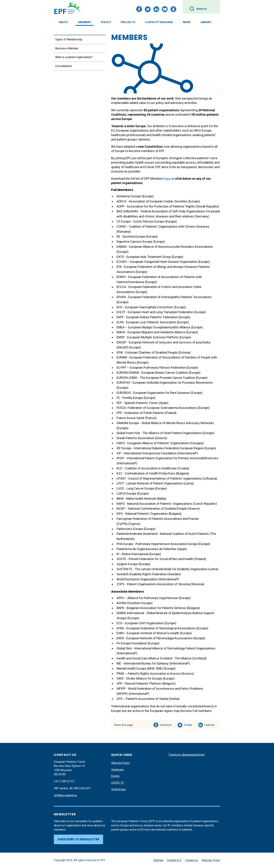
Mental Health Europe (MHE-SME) (140, 668)
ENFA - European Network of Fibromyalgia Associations (155, 638)
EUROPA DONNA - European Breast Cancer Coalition (152, 373)
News (187, 22)
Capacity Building (159, 22)
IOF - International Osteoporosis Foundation (147, 453)
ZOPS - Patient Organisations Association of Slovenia (153, 584)
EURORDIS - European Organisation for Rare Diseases (153, 393)
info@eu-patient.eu (65, 795)
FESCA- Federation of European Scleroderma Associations (157, 408)
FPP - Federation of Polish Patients (140, 413)
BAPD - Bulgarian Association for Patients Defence (151, 608)
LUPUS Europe (126, 493)
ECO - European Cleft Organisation (140, 623)
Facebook (166, 724)
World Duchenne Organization (137, 579)
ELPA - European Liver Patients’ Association (146, 322)
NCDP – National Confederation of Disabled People (152, 509)
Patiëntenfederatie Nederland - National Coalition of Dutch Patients (163, 534)
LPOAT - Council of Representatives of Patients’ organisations (159, 478)
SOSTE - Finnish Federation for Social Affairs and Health (155, 559)
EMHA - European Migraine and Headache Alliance (151, 332)
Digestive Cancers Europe (134, 242)
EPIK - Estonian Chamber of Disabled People (147, 352)
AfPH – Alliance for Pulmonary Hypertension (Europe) (154, 598)
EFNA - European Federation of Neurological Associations (156, 628)
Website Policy (120, 763)
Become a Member (67, 48)
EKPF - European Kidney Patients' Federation (147, 317)
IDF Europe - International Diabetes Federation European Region (160, 448)
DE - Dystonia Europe (131, 236)
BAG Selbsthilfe (127, 211)
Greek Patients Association (135, 438)
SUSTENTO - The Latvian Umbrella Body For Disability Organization (162, 569)
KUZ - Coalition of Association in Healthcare (147, 468)
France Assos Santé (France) (137, 418)
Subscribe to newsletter (78, 839)
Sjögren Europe (127, 564)
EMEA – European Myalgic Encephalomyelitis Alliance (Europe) (160, 327)
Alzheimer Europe (129, 196)
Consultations (64, 66)
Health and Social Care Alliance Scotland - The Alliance (154, 658)
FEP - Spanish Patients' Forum (137, 403)
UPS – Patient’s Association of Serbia (142, 699)
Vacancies (117, 770)
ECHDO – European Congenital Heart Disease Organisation (157, 262)
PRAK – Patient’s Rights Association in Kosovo (149, 674)
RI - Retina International (133, 554)
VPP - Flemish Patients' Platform (139, 683)
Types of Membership (69, 39)
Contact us (192, 860)
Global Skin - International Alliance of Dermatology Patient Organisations (166, 648)
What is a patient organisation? (74, 57)
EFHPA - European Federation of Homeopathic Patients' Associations (164, 297)
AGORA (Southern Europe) (135, 603)
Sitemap (158, 860)
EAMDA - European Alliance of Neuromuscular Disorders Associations (165, 247)
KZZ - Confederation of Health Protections (146, 473)
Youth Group (118, 789)
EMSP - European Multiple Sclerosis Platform (148, 337)
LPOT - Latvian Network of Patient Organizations (150, 483)
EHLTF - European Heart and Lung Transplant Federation (155, 312)
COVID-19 (117, 783)
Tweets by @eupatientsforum (187, 755)
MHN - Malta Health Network (136, 499)
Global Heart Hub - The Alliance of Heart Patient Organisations (159, 433)
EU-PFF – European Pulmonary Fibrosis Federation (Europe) (157, 368)
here (168, 179)
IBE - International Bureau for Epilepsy (143, 663)
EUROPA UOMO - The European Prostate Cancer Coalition (156, 378)
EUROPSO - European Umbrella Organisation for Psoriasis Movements (165, 383)
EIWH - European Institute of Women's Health (148, 633)
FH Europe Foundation (132, 643)
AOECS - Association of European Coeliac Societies (152, 201)
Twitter (189, 724)
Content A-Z (174, 860)
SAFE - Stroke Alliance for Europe (139, 678)
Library (206, 22)
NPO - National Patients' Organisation (142, 514)
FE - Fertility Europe (130, 398)
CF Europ (123, 221)
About (64, 22)
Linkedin (210, 724)
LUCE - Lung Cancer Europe (135, 488)
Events (115, 776)
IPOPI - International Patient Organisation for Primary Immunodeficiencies (167, 458)
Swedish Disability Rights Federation (142, 574)
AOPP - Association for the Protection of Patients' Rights (156, 206)
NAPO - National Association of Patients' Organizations (154, 504)
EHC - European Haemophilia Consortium (145, 307)
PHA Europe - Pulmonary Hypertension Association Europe (157, 544)
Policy (106, 22)
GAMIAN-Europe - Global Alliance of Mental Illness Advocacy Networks (165, 423)
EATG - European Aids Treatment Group (144, 257)
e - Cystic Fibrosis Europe (147, 221)
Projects (128, 22)
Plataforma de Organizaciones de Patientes (147, 549)
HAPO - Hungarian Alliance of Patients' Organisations (153, 443)
